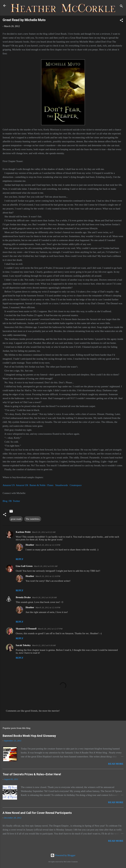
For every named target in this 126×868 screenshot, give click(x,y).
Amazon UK (22, 485)
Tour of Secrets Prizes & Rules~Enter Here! (32, 774)
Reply (20, 559)
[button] (121, 21)
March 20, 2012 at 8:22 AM (44, 532)
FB (10, 501)
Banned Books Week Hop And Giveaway (29, 736)
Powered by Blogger (63, 855)
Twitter (16, 501)
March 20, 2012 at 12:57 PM (50, 629)
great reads (16, 519)
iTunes (50, 485)
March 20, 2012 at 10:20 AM (44, 597)
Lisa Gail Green (24, 566)
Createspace (76, 485)
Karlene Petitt (23, 532)
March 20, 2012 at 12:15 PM (48, 545)
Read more (116, 764)
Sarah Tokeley (23, 645)
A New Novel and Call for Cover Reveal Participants (37, 813)
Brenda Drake (23, 597)
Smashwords (62, 485)
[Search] (121, 7)
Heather (30, 545)
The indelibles (33, 519)
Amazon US (9, 485)
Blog (5, 501)
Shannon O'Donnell (26, 629)
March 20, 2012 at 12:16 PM (48, 576)
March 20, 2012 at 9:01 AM (46, 566)
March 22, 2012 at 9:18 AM (44, 645)
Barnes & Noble (37, 485)
